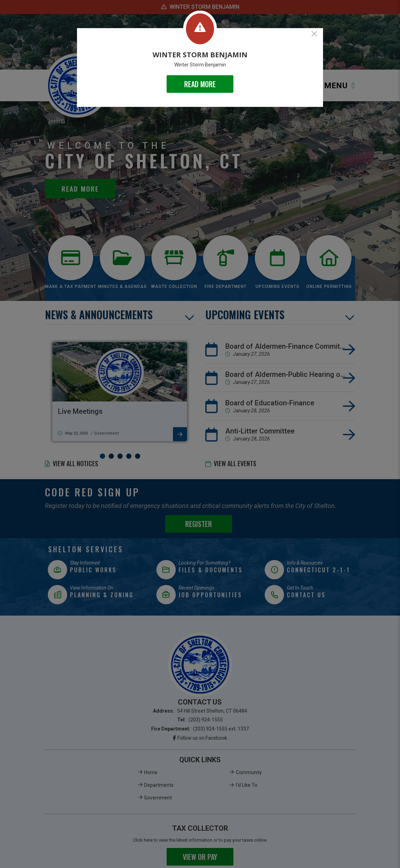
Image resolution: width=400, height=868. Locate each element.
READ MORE (200, 84)
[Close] (314, 34)
